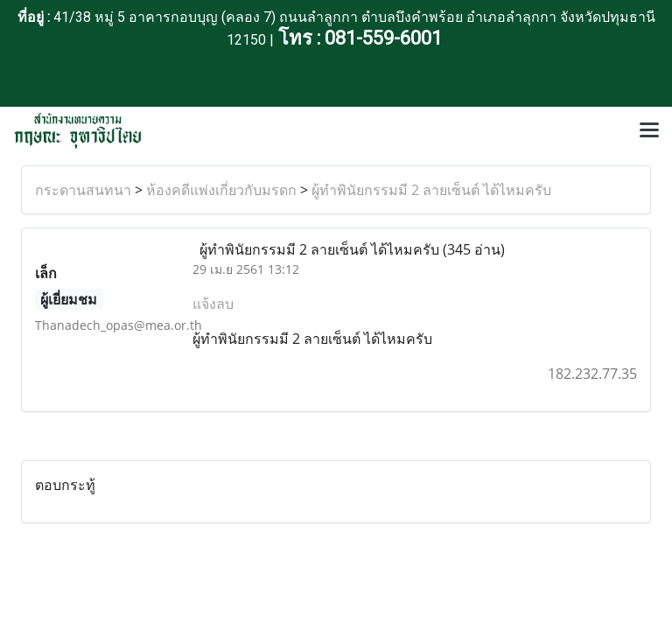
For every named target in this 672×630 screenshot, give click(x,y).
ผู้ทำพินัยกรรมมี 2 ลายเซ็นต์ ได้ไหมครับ (431, 190)
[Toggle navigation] (649, 131)
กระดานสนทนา (83, 190)
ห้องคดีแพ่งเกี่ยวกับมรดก (221, 190)
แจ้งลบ (213, 304)
